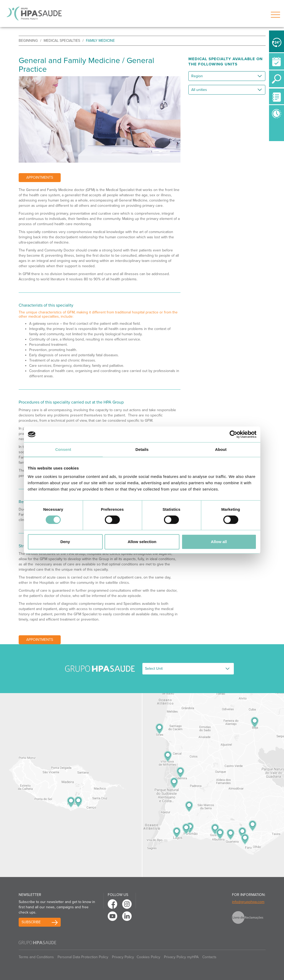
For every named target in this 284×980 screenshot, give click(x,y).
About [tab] (221, 449)
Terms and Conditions (36, 957)
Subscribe (31, 922)
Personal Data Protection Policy (83, 957)
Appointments (40, 177)
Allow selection (142, 542)
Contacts (209, 957)
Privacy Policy (123, 957)
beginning (28, 41)
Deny (65, 542)
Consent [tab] (63, 449)
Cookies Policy (148, 957)
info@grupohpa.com (248, 902)
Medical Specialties (62, 41)
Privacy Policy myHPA (181, 957)
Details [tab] (142, 449)
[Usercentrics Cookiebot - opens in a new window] (233, 434)
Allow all (219, 542)
